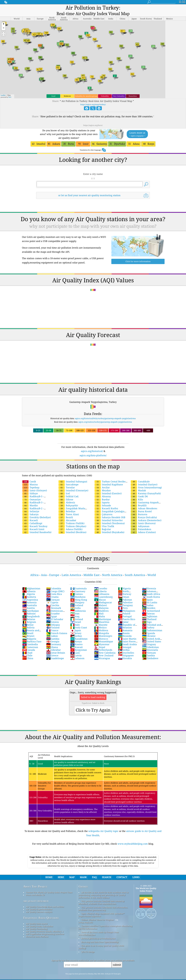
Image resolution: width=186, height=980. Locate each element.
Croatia (52, 592)
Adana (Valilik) (70, 524)
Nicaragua (102, 653)
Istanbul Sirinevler (109, 515)
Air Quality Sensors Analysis (39, 907)
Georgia (53, 636)
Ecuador (53, 608)
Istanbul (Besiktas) (72, 527)
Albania (29, 586)
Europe (54, 570)
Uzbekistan (150, 642)
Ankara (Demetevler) (146, 515)
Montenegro (103, 631)
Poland (124, 608)
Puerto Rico (127, 614)
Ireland (77, 614)
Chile (27, 650)
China (28, 653)
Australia (30, 600)
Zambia (148, 650)
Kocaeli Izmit (33, 524)
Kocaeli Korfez (106, 503)
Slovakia (125, 653)
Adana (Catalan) (143, 527)
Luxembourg (103, 592)
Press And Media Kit (35, 890)
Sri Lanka (150, 597)
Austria (29, 603)
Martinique (103, 614)
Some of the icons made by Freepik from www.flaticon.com (99, 928)
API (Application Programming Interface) (45, 929)
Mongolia (102, 628)
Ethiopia (53, 619)
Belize (28, 619)
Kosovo (76, 639)
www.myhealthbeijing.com (133, 838)
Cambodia (30, 639)
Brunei (28, 631)
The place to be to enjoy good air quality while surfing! (101, 942)
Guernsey (78, 586)
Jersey (76, 628)
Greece (52, 650)
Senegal (125, 642)
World (152, 570)
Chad (27, 647)
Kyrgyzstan (79, 645)
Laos (75, 647)
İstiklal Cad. (69, 491)
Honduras (78, 592)
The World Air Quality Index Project (146, 884)
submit (117, 959)
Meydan (103, 485)
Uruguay (149, 639)
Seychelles (126, 647)
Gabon (52, 631)
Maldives (101, 605)
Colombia (54, 583)
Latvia (76, 650)
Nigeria (124, 583)
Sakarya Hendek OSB (110, 512)
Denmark (54, 603)
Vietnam (149, 647)
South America (135, 570)
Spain (147, 594)
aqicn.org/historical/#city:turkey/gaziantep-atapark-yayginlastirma (105, 413)
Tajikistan (150, 611)
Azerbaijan (31, 605)
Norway (125, 589)
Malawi (101, 600)
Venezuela (150, 645)
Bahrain (29, 608)
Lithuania (102, 589)
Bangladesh (31, 611)
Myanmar (102, 639)
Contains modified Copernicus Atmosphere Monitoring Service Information (105, 922)
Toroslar (67, 482)
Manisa (30, 479)
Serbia (124, 645)
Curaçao (53, 594)
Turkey (148, 622)
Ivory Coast (79, 622)
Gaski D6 (139, 491)
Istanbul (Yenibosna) (110, 518)
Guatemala (78, 583)
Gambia (53, 633)
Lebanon (77, 653)
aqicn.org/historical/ (92, 446)
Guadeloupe (55, 653)
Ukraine (149, 631)
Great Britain (56, 647)
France (52, 625)
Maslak (138, 485)
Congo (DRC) (55, 586)
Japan (76, 625)
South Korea (151, 592)
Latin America (71, 570)
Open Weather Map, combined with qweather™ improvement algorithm (102, 910)
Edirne (66, 494)
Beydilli (139, 500)
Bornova (139, 509)
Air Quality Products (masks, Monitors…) (45, 926)
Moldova (101, 625)
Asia (44, 570)
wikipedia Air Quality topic (103, 826)
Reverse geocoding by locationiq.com (98, 933)
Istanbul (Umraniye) (73, 485)
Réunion (125, 622)
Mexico (100, 622)
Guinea (76, 589)
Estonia (53, 617)
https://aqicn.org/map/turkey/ (93, 99)
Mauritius (102, 617)
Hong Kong (79, 594)
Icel (64, 488)
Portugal (125, 611)
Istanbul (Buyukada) (109, 527)
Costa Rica (54, 589)
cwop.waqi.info (86, 917)
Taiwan (148, 608)
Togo (147, 617)
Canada (29, 645)
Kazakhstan (79, 633)
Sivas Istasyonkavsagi (146, 482)
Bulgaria (29, 633)
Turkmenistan (152, 625)
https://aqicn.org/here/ (93, 120)
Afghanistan (31, 583)
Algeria (29, 589)
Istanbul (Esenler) (108, 488)
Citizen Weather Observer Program (97, 914)
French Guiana (57, 628)
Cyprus (52, 597)
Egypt (52, 611)
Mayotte (101, 619)
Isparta (102, 497)
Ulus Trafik (104, 521)
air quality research (36, 895)
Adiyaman (140, 521)
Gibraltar (53, 645)
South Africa (151, 589)
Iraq (75, 611)
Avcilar (102, 482)
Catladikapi (32, 518)
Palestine (125, 597)
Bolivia (28, 622)
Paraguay (125, 600)
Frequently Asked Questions (41, 912)
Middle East (92, 570)
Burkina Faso (32, 636)
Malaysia (101, 603)
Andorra (29, 592)
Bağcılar (103, 524)
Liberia (100, 586)
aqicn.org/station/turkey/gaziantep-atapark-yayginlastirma (105, 417)
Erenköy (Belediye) (37, 512)
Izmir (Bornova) (143, 518)
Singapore (126, 650)
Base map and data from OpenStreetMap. (100, 937)
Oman (124, 592)
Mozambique (104, 636)
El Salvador (55, 614)
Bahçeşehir (68, 500)
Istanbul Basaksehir (37, 527)
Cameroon (30, 642)
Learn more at (137, 129)
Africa (34, 570)
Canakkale (140, 476)
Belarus (29, 614)
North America (112, 570)
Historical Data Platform (37, 931)
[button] (3, 19)
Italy (75, 619)
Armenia (29, 597)
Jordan (76, 631)
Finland (53, 622)
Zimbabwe (150, 653)
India (75, 603)
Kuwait (76, 642)
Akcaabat (67, 515)
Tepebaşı (31, 482)
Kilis (137, 494)
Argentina (30, 594)
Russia (124, 628)
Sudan (148, 600)
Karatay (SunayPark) (146, 488)
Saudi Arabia (127, 639)
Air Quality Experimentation (39, 904)
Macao (100, 594)
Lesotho (101, 583)
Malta (100, 611)
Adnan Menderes (144, 503)
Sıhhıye (30, 488)
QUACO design (88, 947)
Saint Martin (127, 633)
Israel (76, 617)
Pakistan (125, 594)
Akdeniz (67, 497)
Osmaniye (32, 494)
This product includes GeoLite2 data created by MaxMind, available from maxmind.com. (101, 897)
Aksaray (103, 491)
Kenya (76, 636)
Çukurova (103, 509)
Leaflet (3, 90)
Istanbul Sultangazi (73, 476)
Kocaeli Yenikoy (35, 521)
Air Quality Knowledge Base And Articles (45, 901)
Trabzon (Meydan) (72, 521)
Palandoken (141, 524)
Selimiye (31, 506)
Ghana (52, 642)
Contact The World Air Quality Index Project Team (49, 887)
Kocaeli (30, 515)
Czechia (53, 600)
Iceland (77, 600)
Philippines (127, 605)
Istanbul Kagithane (109, 479)
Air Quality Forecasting (37, 923)
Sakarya (30, 509)
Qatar (123, 617)
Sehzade (103, 500)
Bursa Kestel (141, 506)
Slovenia (149, 583)
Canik (29, 476)
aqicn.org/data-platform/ (93, 450)
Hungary (77, 597)
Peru (123, 603)
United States (152, 636)
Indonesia (78, 605)
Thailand (149, 614)
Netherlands (103, 645)
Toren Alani (69, 509)
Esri (10, 92)
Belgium (29, 617)
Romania (125, 625)
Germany (54, 639)
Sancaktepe (69, 479)
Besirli (66, 512)
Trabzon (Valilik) (71, 518)
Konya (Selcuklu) (144, 512)
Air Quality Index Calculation (40, 921)
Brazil (28, 628)
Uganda (149, 628)
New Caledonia (105, 647)
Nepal (100, 642)
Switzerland (151, 605)
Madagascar (103, 597)
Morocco (101, 633)
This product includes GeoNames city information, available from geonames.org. (103, 903)
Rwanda (125, 631)
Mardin (30, 500)
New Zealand (104, 650)
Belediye (67, 506)
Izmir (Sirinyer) (35, 485)
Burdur (102, 494)
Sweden (149, 603)
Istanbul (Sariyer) (144, 479)
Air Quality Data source (37, 918)
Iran (75, 608)
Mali (99, 608)
